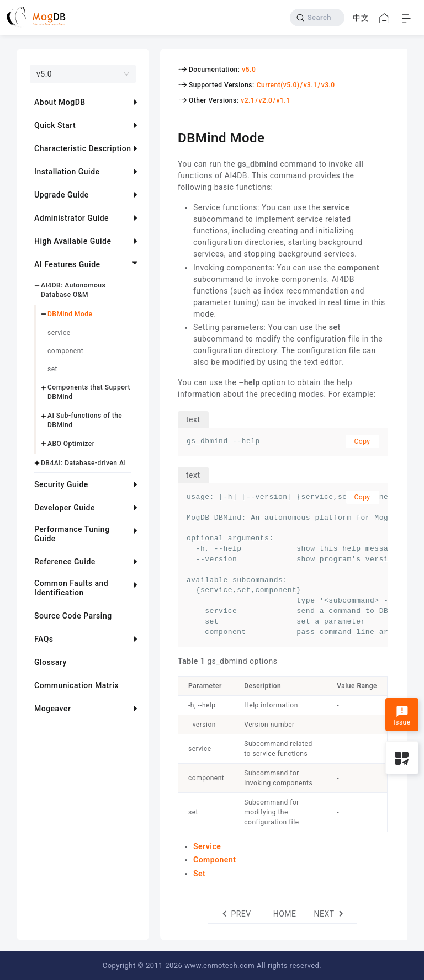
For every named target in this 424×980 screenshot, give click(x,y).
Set (199, 874)
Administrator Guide (71, 218)
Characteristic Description (83, 148)
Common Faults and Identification (71, 588)
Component (214, 860)
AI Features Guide (67, 264)
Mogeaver (52, 709)
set (52, 369)
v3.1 (311, 85)
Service (207, 846)
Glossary (51, 662)
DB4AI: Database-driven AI (83, 463)
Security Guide (61, 484)
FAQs (44, 639)
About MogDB (60, 102)
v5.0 (249, 70)
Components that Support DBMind (89, 392)
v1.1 (283, 100)
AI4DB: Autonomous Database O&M (73, 290)
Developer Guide (65, 508)
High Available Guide (73, 241)
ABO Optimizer (71, 444)
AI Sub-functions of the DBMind (85, 420)
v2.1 (248, 100)
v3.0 (328, 85)
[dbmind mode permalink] (169, 136)
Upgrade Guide (62, 195)
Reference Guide (65, 562)
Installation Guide (67, 172)
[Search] (317, 18)
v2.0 (265, 100)
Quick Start (55, 125)
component (65, 351)
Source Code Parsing (73, 616)
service (59, 333)
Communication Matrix (76, 685)
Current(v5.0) (278, 85)
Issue (402, 716)
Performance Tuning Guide (72, 534)
